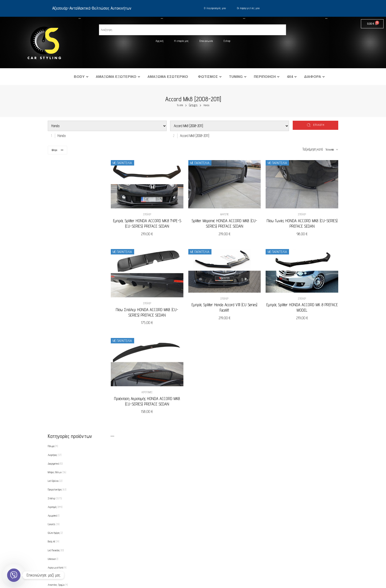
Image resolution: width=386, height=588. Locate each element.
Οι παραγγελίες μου (249, 8)
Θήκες (53, 477)
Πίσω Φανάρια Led (58, 425)
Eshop (227, 41)
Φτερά (52, 355)
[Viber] (14, 575)
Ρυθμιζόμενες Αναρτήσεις (61, 468)
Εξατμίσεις (53, 364)
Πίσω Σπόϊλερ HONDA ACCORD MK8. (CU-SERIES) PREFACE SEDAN (158, 306)
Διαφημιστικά (55, 191)
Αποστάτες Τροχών (58, 312)
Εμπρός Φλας (56, 347)
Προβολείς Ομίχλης (58, 451)
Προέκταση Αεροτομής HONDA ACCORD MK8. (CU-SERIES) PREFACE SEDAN (158, 392)
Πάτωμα (53, 173)
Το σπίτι (180, 105)
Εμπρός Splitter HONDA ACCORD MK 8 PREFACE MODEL (304, 302)
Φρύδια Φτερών (56, 494)
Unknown (53, 286)
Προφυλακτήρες (57, 217)
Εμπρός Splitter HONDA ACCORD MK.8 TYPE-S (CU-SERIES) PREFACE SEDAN (158, 220)
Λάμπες (53, 381)
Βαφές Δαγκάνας (58, 321)
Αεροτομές (158, 383)
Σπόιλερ (158, 211)
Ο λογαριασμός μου (215, 8)
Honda (206, 105)
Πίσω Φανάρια (56, 416)
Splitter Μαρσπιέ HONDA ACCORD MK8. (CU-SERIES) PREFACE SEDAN (231, 220)
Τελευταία (330, 150)
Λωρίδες (53, 390)
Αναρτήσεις (55, 182)
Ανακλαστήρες (56, 303)
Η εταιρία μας (182, 41)
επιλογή (319, 125)
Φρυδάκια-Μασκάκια (58, 485)
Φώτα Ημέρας (55, 260)
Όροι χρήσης (68, 544)
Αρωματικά (54, 243)
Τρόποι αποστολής (72, 563)
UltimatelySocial (218, 586)
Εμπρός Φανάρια (58, 338)
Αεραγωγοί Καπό (57, 295)
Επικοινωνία (206, 41)
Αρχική (160, 41)
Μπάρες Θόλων (57, 199)
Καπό (51, 373)
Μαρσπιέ (231, 211)
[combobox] (60, 136)
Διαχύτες (54, 329)
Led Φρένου (55, 208)
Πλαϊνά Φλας (56, 433)
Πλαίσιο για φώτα (57, 442)
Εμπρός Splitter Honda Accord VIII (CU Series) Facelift (231, 302)
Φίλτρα (54, 150)
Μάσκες (53, 407)
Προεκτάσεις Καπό (57, 459)
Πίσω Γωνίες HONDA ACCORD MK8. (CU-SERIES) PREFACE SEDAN (304, 220)
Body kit (53, 269)
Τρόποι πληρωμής (72, 553)
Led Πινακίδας (56, 277)
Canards (54, 251)
